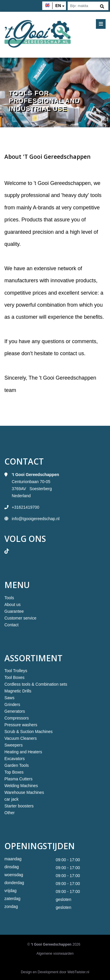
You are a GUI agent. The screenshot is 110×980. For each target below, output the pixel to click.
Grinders (12, 704)
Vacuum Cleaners (21, 738)
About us (12, 605)
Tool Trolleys (16, 671)
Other (10, 813)
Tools (9, 598)
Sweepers (13, 745)
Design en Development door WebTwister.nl (55, 972)
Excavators (15, 759)
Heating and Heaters (23, 752)
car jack (11, 799)
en (58, 6)
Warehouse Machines (24, 792)
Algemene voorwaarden (55, 954)
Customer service (20, 618)
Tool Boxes (14, 677)
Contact (11, 625)
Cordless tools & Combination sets (36, 684)
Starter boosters (19, 806)
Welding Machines (21, 786)
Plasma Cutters (18, 779)
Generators (15, 711)
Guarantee (14, 611)
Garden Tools (17, 765)
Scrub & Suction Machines (28, 732)
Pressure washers (21, 725)
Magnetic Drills (18, 691)
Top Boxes (14, 772)
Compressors (17, 718)
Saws (9, 698)
